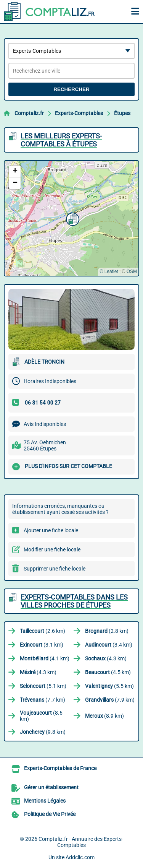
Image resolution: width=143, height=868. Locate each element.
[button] (72, 218)
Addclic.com (80, 857)
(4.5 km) (108, 672)
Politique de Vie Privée (50, 814)
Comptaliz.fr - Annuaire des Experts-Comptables (81, 842)
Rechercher (71, 89)
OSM (132, 271)
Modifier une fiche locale (52, 549)
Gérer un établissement (51, 787)
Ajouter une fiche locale (51, 530)
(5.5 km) (109, 686)
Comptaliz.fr (29, 113)
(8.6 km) (41, 716)
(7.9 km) (110, 700)
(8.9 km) (104, 716)
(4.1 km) (45, 658)
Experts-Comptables (79, 113)
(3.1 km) (42, 645)
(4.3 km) (106, 658)
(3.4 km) (109, 645)
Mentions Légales (45, 801)
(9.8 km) (43, 732)
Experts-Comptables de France (60, 768)
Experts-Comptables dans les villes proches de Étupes (74, 601)
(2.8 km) (107, 631)
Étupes (122, 113)
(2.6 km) (43, 631)
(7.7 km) (43, 700)
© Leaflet (109, 271)
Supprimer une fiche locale (55, 569)
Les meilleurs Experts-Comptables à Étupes (61, 140)
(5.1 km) (43, 686)
